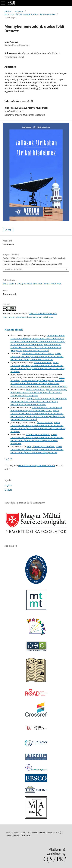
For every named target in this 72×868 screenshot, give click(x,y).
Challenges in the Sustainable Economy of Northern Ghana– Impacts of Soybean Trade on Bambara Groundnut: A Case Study (38, 339)
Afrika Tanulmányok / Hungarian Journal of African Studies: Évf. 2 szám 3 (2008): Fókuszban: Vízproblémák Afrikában (39, 402)
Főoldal (8, 11)
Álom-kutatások (45, 422)
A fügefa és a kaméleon (38, 434)
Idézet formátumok (14, 269)
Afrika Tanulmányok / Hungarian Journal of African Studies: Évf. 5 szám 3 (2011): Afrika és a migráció (39, 393)
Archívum (19, 11)
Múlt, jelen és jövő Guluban (41, 446)
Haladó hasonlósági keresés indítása (37, 465)
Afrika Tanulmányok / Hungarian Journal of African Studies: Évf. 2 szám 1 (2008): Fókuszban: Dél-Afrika (37, 356)
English (8, 485)
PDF (9, 230)
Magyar (8, 490)
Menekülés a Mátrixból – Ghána (38, 353)
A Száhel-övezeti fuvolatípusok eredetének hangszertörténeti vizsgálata (36, 409)
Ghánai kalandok (43, 362)
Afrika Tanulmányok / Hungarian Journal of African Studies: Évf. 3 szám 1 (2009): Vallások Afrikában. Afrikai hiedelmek (37, 439)
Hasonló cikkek (14, 330)
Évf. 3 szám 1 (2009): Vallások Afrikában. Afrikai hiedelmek (30, 14)
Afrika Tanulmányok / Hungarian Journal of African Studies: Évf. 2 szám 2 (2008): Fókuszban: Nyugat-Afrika (37, 449)
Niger (30, 399)
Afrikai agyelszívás (35, 390)
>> (11, 459)
